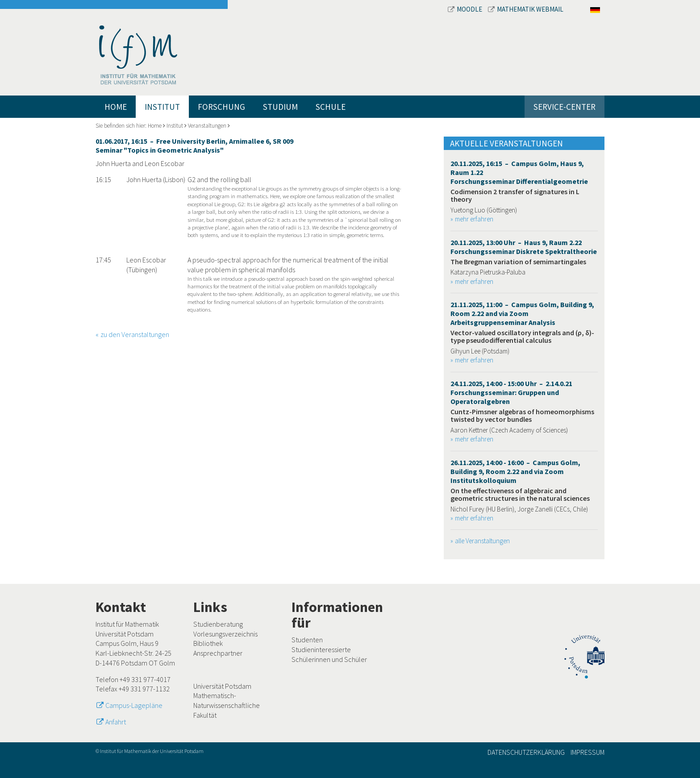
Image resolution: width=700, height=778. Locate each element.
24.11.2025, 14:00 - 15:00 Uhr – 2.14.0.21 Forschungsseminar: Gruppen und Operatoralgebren (511, 392)
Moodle (466, 9)
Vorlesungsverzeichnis (225, 634)
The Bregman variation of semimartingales (518, 262)
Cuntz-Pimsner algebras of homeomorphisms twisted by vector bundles (522, 416)
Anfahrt (116, 722)
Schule (331, 107)
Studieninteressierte (321, 649)
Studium (280, 107)
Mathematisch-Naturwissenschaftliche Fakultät (227, 705)
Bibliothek (208, 643)
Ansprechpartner (218, 653)
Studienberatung (218, 624)
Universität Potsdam (222, 686)
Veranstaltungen (207, 126)
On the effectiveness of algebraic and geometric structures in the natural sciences (520, 495)
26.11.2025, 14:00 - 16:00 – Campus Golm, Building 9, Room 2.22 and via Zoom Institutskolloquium (515, 471)
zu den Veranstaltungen (135, 334)
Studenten (307, 640)
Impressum (587, 752)
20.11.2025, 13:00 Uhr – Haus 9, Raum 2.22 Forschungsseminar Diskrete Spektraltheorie (524, 247)
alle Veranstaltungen (482, 541)
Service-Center (565, 107)
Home (116, 107)
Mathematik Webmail (526, 9)
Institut (162, 107)
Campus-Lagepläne (134, 705)
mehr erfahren (474, 219)
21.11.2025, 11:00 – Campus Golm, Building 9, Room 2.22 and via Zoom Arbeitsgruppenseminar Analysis (522, 313)
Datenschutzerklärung (526, 752)
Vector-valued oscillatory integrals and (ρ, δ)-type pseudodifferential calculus (522, 337)
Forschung (221, 107)
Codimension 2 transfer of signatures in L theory (515, 196)
